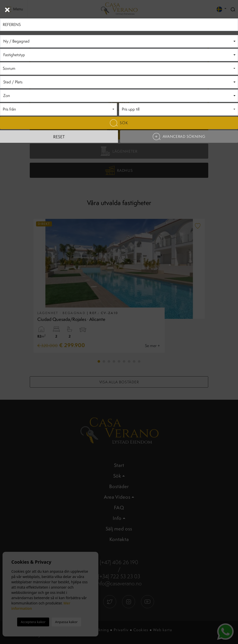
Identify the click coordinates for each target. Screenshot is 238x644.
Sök (119, 123)
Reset (59, 137)
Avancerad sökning (179, 137)
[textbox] (119, 41)
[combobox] (119, 41)
